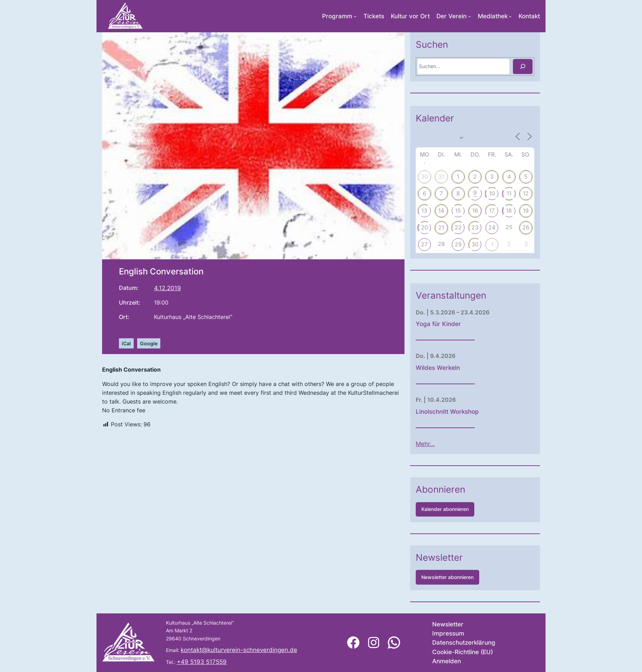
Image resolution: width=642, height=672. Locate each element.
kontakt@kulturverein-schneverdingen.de (239, 650)
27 (442, 244)
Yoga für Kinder (456, 324)
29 (475, 244)
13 (442, 211)
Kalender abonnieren (462, 509)
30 (441, 177)
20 (441, 227)
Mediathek (493, 16)
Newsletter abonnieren (465, 577)
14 (458, 211)
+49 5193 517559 (202, 662)
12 (543, 193)
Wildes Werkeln (455, 368)
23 (492, 227)
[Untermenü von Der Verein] (470, 16)
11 (526, 193)
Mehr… (442, 444)
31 (458, 177)
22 (475, 227)
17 (509, 211)
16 (492, 211)
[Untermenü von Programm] (355, 16)
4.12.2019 (168, 288)
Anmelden (447, 661)
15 (475, 211)
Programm (337, 16)
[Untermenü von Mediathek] (510, 16)
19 (543, 211)
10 (509, 193)
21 (458, 227)
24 (509, 227)
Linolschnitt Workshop (464, 412)
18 (526, 211)
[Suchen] (540, 66)
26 (543, 227)
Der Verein (452, 16)
